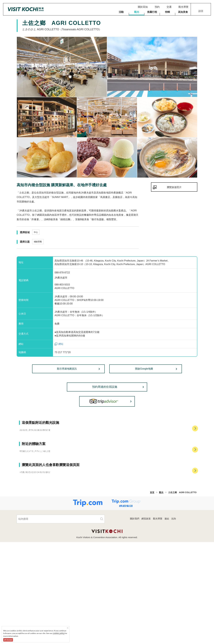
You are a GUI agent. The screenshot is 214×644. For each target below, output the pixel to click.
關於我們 (135, 621)
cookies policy (59, 633)
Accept (8, 640)
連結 (167, 621)
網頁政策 (146, 621)
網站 (61, 344)
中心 (36, 232)
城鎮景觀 (38, 242)
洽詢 (174, 621)
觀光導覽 (158, 621)
